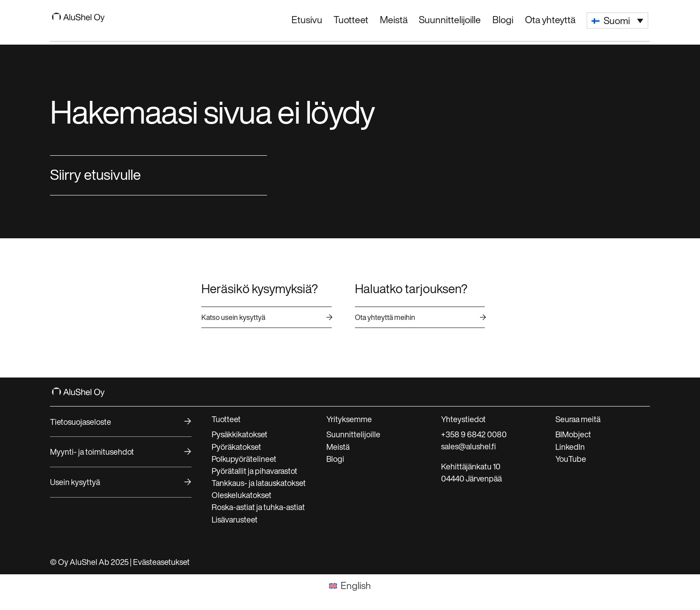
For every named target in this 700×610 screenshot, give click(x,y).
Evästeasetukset (161, 562)
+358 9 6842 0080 (474, 434)
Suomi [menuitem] (617, 21)
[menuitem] (617, 21)
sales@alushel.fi (469, 446)
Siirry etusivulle (96, 174)
